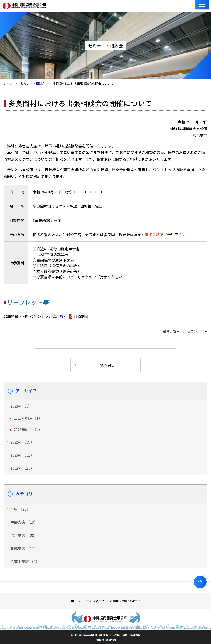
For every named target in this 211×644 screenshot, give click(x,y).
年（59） (22, 442)
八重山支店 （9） (25, 561)
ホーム (76, 601)
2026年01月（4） (28, 429)
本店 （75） (20, 509)
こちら (61, 316)
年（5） (21, 406)
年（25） (22, 468)
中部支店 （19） (24, 522)
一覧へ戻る (105, 365)
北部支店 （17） (24, 548)
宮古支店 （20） (24, 535)
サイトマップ (95, 601)
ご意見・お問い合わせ (125, 601)
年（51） (22, 455)
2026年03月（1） (28, 418)
